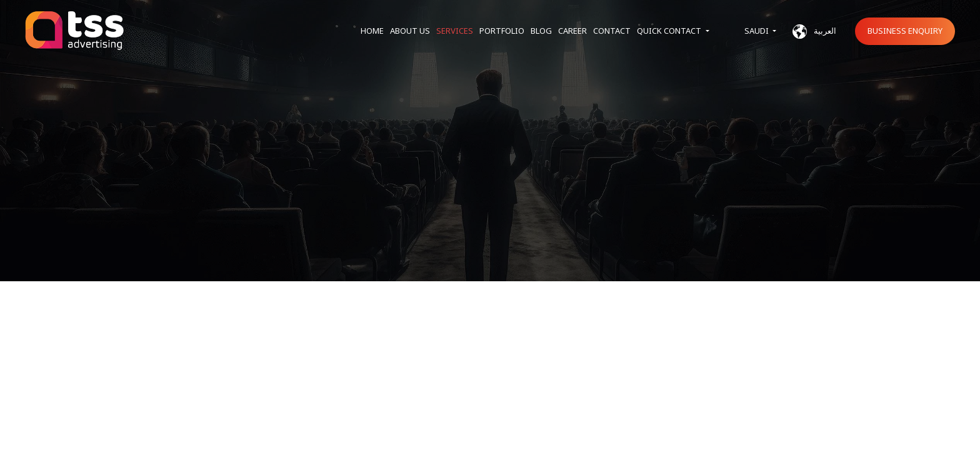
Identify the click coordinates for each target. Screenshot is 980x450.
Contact (612, 31)
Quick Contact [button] (670, 31)
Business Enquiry (905, 31)
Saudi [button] (757, 31)
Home (372, 31)
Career (572, 31)
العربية (814, 32)
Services (455, 31)
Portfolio (502, 31)
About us (410, 31)
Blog (541, 31)
